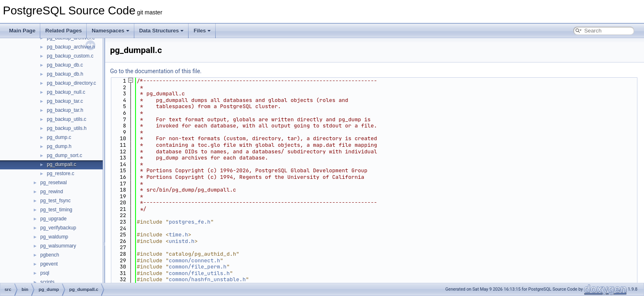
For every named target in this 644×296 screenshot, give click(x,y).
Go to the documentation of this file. (156, 71)
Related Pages (63, 31)
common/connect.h (194, 260)
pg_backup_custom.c (70, 56)
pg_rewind (52, 192)
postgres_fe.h (190, 222)
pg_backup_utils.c (67, 119)
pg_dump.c (59, 137)
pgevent (49, 264)
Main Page (22, 31)
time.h (178, 235)
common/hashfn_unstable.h (207, 279)
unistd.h (182, 241)
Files (202, 31)
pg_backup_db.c (65, 65)
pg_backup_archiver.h (71, 47)
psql (45, 273)
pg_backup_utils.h (67, 128)
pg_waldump (54, 237)
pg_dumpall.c (61, 164)
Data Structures (162, 31)
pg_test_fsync (55, 201)
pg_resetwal (54, 183)
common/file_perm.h (198, 267)
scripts (47, 282)
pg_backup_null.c (66, 92)
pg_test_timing (56, 210)
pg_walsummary (58, 246)
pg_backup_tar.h (65, 110)
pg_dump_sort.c (64, 155)
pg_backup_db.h (65, 74)
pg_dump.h (59, 146)
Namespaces (110, 31)
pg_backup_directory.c (71, 83)
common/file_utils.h (199, 273)
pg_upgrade (53, 219)
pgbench (50, 255)
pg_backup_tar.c (65, 101)
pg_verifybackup (58, 228)
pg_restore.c (61, 173)
